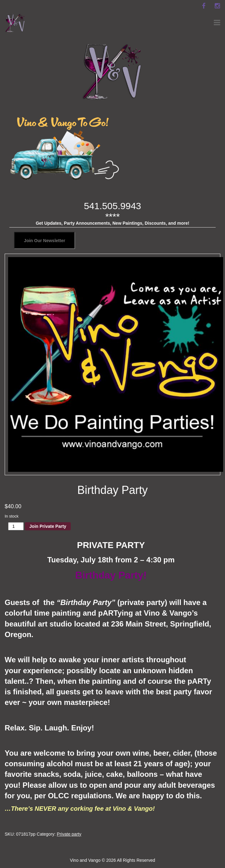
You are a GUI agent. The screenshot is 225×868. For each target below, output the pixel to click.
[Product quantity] (16, 526)
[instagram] (217, 6)
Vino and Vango (85, 860)
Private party (69, 834)
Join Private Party (48, 526)
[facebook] (203, 6)
